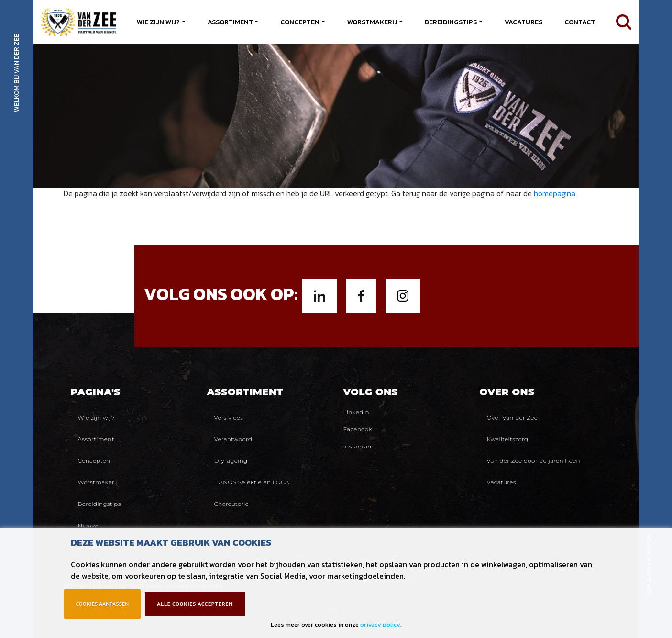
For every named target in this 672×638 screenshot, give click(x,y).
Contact (580, 22)
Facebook (358, 429)
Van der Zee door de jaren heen (534, 461)
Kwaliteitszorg (508, 439)
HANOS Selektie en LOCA (252, 482)
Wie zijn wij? (158, 22)
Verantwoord (233, 439)
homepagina (555, 193)
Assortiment (230, 22)
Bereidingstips (451, 22)
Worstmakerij (372, 22)
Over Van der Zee (512, 418)
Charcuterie (232, 504)
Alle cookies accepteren (195, 604)
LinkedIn (356, 412)
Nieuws (89, 525)
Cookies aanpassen (103, 604)
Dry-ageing (231, 461)
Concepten (300, 22)
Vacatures (523, 22)
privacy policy (380, 624)
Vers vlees (229, 418)
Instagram (359, 446)
